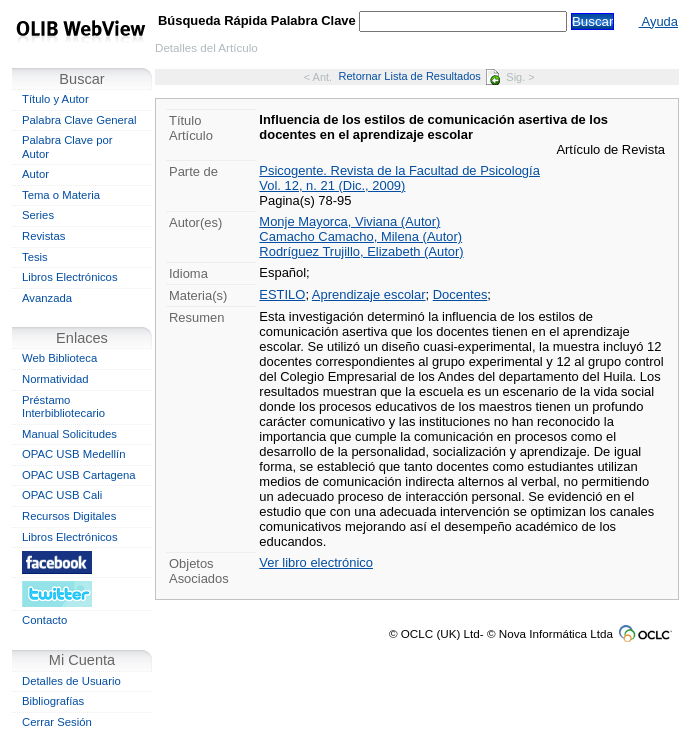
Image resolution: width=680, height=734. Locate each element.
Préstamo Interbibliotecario (63, 407)
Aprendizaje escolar (369, 294)
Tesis (35, 257)
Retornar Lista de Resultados (419, 76)
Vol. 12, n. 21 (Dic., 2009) (332, 185)
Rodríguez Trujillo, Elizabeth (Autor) (361, 251)
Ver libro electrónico (316, 562)
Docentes (460, 294)
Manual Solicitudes (69, 434)
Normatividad (55, 379)
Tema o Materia (61, 195)
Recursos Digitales (69, 516)
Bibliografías (53, 701)
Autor (35, 174)
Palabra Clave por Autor (67, 147)
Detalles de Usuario (71, 681)
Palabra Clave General (79, 120)
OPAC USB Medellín (74, 454)
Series (38, 215)
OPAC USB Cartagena (79, 475)
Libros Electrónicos (70, 277)
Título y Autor (55, 99)
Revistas (43, 236)
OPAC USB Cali (62, 495)
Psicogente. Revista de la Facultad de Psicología (399, 170)
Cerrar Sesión (57, 722)
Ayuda (658, 21)
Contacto (44, 620)
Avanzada (47, 298)
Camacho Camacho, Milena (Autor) (360, 236)
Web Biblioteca (59, 358)
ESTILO (282, 294)
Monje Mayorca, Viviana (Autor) (349, 221)
